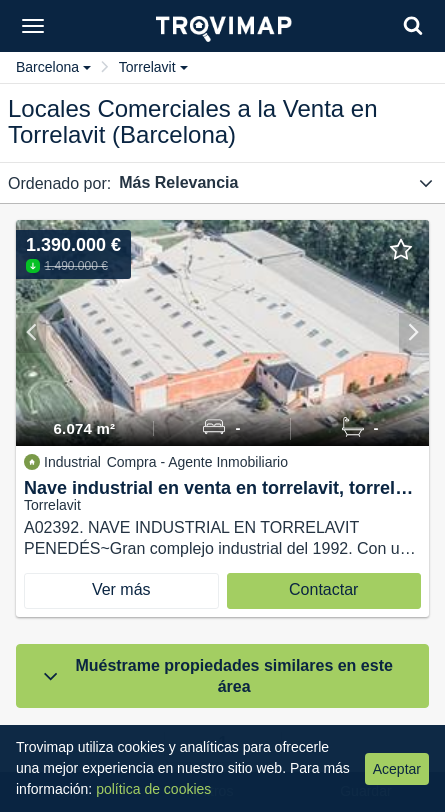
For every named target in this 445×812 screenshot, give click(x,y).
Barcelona (53, 67)
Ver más (121, 589)
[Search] (413, 25)
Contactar (323, 589)
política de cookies (153, 789)
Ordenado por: (59, 183)
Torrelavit (153, 67)
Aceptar (397, 769)
